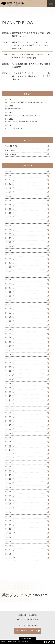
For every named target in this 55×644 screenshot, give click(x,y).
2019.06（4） (10, 379)
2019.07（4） (10, 375)
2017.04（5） (10, 487)
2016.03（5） (10, 541)
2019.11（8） (10, 358)
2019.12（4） (10, 354)
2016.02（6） (10, 546)
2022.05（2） (10, 263)
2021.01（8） (10, 304)
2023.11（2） (10, 221)
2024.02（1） (10, 213)
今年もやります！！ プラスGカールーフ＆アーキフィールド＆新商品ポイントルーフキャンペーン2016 (31, 45)
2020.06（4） (10, 329)
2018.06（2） (10, 429)
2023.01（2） (10, 254)
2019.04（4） (10, 388)
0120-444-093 (30, 619)
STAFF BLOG (10, 150)
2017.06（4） (10, 479)
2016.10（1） (10, 512)
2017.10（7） (10, 462)
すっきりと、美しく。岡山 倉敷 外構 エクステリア (21, 122)
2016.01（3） (10, 550)
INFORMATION (10, 154)
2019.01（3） (10, 400)
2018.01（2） (10, 450)
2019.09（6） (10, 367)
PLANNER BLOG (11, 146)
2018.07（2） (10, 425)
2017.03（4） (10, 492)
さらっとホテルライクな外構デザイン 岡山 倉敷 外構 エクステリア (26, 102)
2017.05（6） (10, 483)
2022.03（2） (10, 267)
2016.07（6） (10, 525)
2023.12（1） (10, 217)
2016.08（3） (10, 521)
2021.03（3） (10, 296)
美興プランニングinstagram (25, 595)
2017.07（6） (10, 475)
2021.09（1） (10, 279)
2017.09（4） (10, 467)
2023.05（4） (10, 246)
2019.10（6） (10, 363)
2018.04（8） (10, 438)
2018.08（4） (10, 421)
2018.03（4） (10, 442)
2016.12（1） (10, 504)
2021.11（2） (10, 275)
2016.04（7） (10, 537)
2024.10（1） (10, 188)
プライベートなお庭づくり (13, 128)
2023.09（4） (10, 230)
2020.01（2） (10, 350)
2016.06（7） (10, 529)
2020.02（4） (10, 346)
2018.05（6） (10, 433)
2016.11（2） (10, 508)
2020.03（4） (10, 342)
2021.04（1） (10, 292)
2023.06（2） (10, 242)
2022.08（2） (10, 259)
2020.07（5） (10, 325)
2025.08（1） (10, 171)
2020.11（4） (10, 313)
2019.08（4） (10, 371)
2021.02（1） (10, 300)
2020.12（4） (10, 309)
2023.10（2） (10, 225)
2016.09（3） (10, 517)
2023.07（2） (10, 238)
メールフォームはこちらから (26, 630)
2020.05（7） (10, 334)
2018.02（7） (10, 446)
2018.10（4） (10, 413)
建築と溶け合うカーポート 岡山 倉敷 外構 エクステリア (23, 115)
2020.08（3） (10, 321)
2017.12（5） (10, 454)
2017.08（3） (10, 471)
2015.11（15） (10, 558)
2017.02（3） (10, 496)
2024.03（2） (10, 209)
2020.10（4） (10, 317)
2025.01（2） (10, 184)
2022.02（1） (10, 271)
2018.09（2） (10, 417)
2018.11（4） (10, 408)
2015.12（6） (10, 554)
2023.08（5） (10, 234)
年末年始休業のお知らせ (13, 109)
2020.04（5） (10, 338)
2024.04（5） (10, 205)
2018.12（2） (10, 404)
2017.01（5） (10, 500)
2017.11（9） (10, 458)
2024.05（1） (10, 200)
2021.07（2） (10, 284)
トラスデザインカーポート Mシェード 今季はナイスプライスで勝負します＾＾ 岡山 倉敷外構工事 (31, 76)
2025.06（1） (10, 176)
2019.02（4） (10, 396)
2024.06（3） (10, 196)
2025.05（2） (10, 180)
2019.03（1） (10, 392)
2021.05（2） (10, 288)
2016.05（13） (10, 533)
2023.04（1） (10, 250)
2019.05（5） (10, 383)
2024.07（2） (10, 192)
